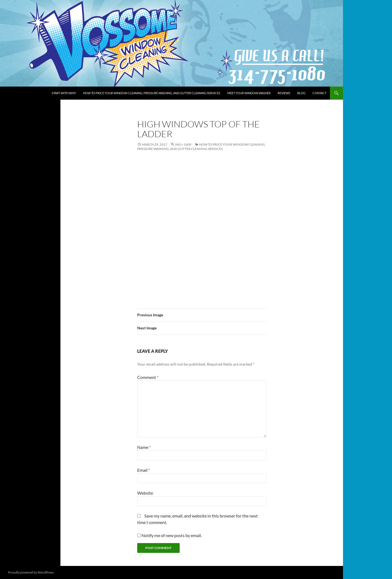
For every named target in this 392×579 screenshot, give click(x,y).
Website (145, 493)
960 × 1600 (183, 144)
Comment (148, 377)
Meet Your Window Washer (249, 93)
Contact (319, 93)
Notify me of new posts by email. (172, 535)
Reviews (284, 93)
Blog (301, 93)
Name (144, 447)
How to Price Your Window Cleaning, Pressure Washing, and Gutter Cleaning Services (152, 93)
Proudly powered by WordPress (31, 572)
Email (144, 470)
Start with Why (64, 93)
